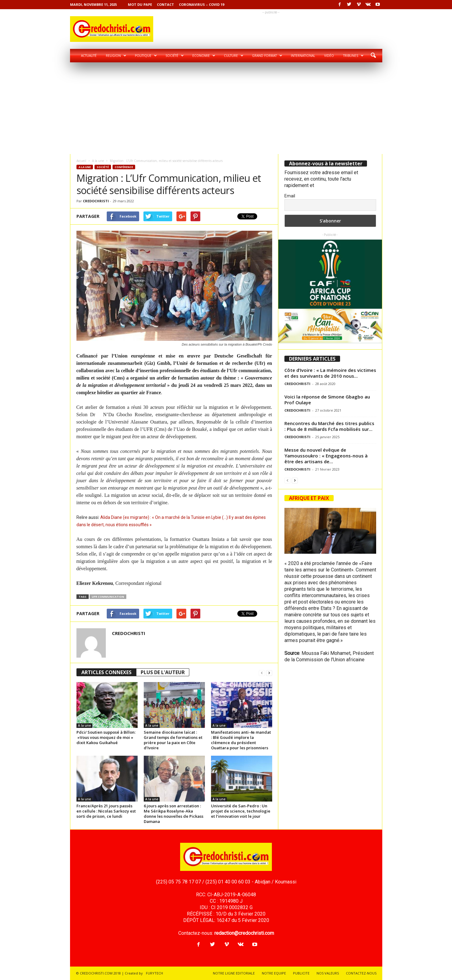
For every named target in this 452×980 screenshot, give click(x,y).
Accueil (81, 161)
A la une (98, 161)
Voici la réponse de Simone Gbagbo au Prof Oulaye (327, 400)
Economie (204, 56)
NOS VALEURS (328, 973)
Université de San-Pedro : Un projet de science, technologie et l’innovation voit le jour (241, 811)
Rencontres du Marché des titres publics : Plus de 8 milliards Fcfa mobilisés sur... (329, 426)
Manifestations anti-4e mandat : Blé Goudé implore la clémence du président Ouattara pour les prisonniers (241, 740)
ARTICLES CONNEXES (106, 672)
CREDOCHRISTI (96, 201)
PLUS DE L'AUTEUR (163, 672)
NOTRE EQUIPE (274, 973)
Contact (165, 4)
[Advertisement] (226, 108)
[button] (373, 56)
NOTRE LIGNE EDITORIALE (234, 973)
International (303, 56)
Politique (146, 56)
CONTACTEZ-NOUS (361, 973)
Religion (116, 56)
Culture (234, 56)
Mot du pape (140, 4)
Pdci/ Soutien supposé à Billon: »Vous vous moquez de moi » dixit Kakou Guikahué (106, 737)
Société (175, 56)
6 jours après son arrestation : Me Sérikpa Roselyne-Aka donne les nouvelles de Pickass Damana (174, 814)
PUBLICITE (301, 973)
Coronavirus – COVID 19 (202, 4)
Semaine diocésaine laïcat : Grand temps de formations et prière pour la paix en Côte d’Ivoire (173, 740)
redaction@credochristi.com (244, 933)
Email (290, 196)
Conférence (124, 167)
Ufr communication (108, 597)
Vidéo (329, 56)
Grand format (267, 56)
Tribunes (353, 56)
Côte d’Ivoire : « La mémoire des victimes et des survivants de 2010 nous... (330, 373)
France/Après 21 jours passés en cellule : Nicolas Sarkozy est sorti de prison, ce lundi (106, 811)
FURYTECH (154, 973)
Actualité (89, 56)
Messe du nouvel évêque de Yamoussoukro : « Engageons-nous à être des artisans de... (326, 456)
